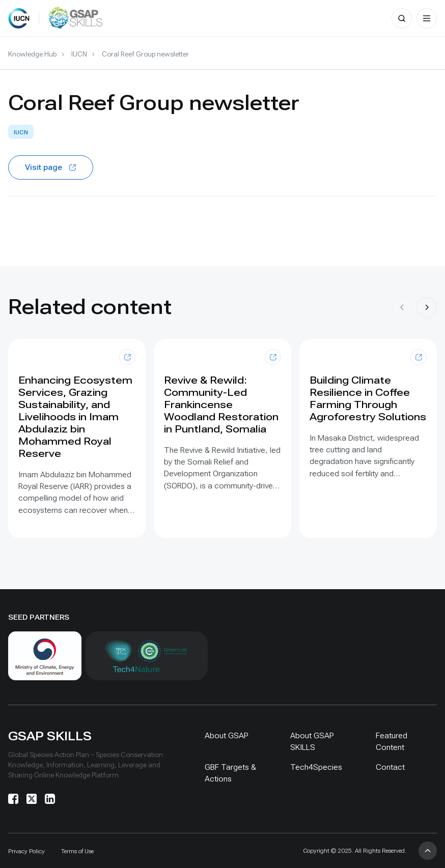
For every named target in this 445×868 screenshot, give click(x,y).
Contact (390, 767)
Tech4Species (316, 767)
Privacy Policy (26, 851)
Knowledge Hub (32, 54)
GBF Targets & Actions (230, 773)
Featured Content (392, 741)
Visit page (51, 167)
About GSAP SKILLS (312, 741)
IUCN (79, 54)
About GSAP (227, 735)
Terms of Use (77, 851)
